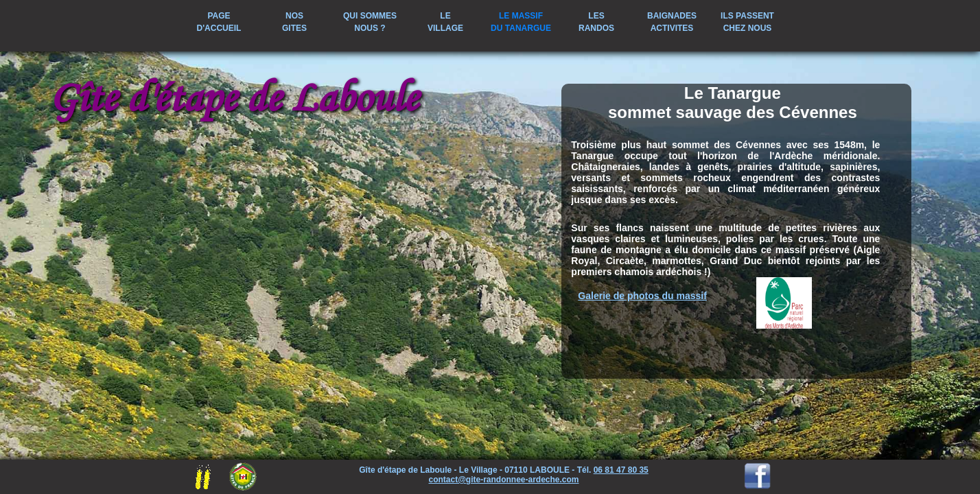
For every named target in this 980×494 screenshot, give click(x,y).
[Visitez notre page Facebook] (758, 486)
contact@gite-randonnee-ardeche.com (503, 480)
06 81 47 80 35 (621, 470)
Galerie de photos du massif (642, 296)
